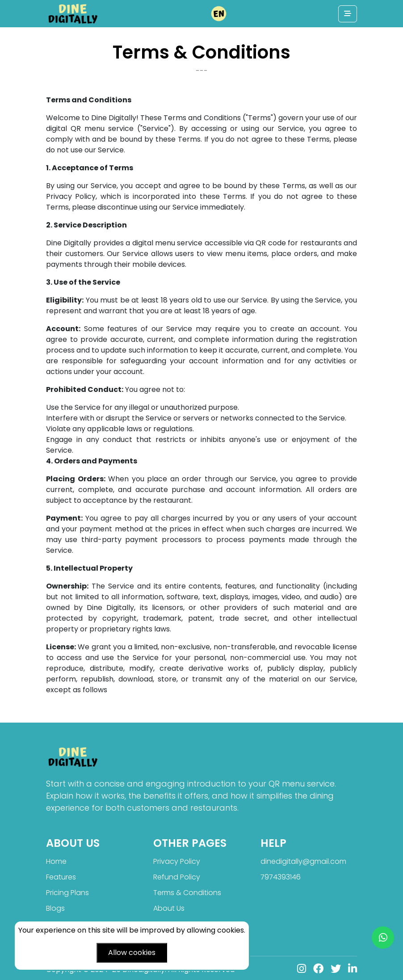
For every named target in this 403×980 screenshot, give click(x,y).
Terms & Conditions (187, 893)
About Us (169, 908)
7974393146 (281, 877)
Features (61, 877)
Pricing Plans (67, 893)
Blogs (55, 908)
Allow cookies (132, 953)
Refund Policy (177, 877)
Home (56, 861)
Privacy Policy (177, 861)
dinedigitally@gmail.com (303, 861)
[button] (219, 14)
